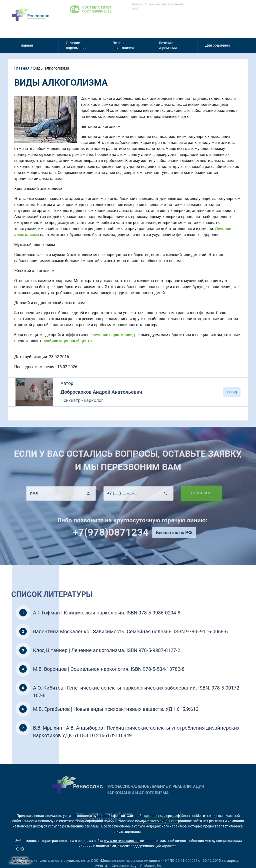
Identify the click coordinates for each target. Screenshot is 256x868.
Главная (26, 45)
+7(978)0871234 (131, 532)
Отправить (181, 493)
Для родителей (217, 45)
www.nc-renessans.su (121, 841)
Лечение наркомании (76, 45)
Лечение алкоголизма (123, 45)
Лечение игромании (168, 45)
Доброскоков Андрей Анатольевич (101, 392)
